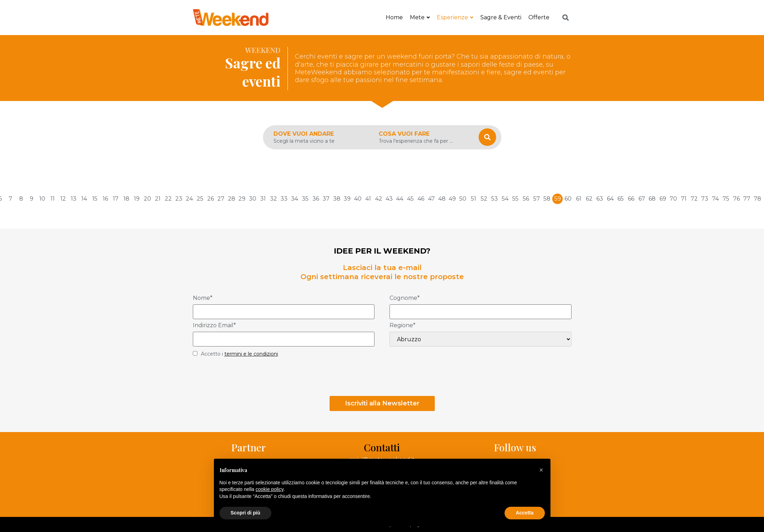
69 (663, 199)
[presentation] (246, 379)
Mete (420, 17)
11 (53, 199)
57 (537, 199)
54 (505, 199)
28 (232, 199)
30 (253, 199)
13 (74, 199)
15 (95, 199)
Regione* (403, 326)
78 (758, 199)
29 (242, 199)
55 (515, 199)
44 (400, 199)
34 (295, 199)
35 (305, 199)
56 (526, 199)
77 (747, 199)
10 (42, 199)
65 (621, 199)
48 (442, 199)
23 (179, 199)
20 (147, 199)
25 (200, 199)
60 (568, 199)
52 (484, 199)
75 (726, 199)
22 (168, 199)
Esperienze (455, 17)
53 (495, 199)
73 (705, 199)
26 (211, 199)
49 (452, 199)
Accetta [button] (525, 513)
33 (284, 199)
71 (684, 199)
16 (105, 199)
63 (600, 199)
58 (547, 199)
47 (431, 199)
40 (358, 199)
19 (137, 199)
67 (642, 199)
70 (673, 199)
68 (652, 199)
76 (736, 199)
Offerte (539, 17)
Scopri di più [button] (246, 513)
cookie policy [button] (269, 489)
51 (474, 199)
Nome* (203, 298)
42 (379, 199)
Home (394, 17)
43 (389, 199)
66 (631, 199)
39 (347, 199)
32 (273, 199)
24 (189, 199)
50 (463, 199)
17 (116, 199)
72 (694, 199)
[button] (541, 470)
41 (368, 199)
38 (337, 199)
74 (715, 199)
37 (326, 199)
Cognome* (405, 298)
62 (589, 199)
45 (410, 199)
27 (221, 199)
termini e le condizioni (251, 354)
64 (610, 199)
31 (263, 199)
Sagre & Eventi (501, 17)
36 (316, 199)
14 (84, 199)
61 (579, 199)
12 (63, 199)
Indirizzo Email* (214, 326)
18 (126, 199)
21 (158, 199)
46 (421, 199)
